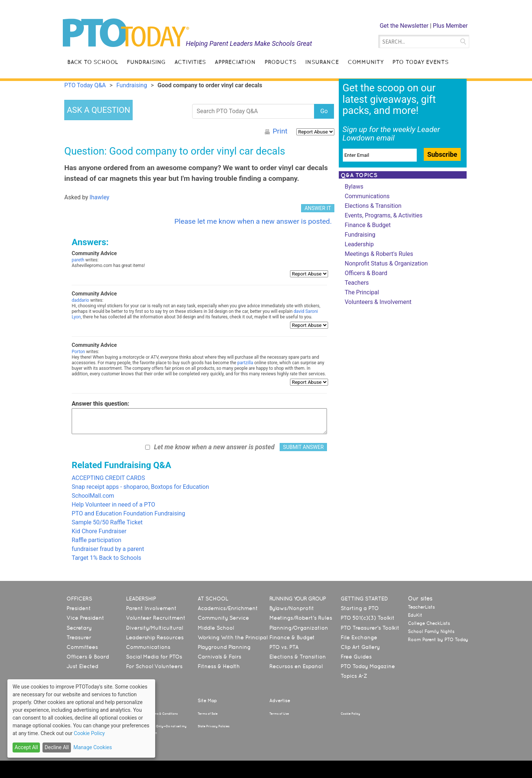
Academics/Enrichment (228, 608)
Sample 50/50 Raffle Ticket (107, 522)
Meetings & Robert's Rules (379, 254)
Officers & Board (366, 273)
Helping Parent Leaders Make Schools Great (249, 43)
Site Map (207, 701)
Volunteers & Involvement (378, 302)
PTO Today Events (420, 62)
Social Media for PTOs (154, 657)
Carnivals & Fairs (219, 657)
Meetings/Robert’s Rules (301, 618)
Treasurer (79, 637)
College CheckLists (429, 623)
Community (366, 62)
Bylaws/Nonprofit (292, 608)
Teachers (357, 283)
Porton (78, 352)
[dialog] (81, 718)
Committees (82, 647)
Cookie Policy (350, 714)
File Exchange (359, 637)
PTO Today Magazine (368, 666)
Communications (367, 196)
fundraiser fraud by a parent (108, 549)
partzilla (245, 363)
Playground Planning (224, 647)
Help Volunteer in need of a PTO (113, 505)
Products (280, 62)
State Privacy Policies (214, 726)
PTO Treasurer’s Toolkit (370, 628)
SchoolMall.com (93, 496)
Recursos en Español (296, 666)
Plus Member (450, 26)
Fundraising (146, 62)
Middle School (216, 628)
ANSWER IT (318, 208)
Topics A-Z (354, 676)
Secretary (79, 628)
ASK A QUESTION (98, 110)
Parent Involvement (151, 608)
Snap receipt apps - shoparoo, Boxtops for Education (140, 487)
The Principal (362, 292)
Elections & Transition (373, 206)
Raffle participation (96, 540)
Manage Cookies (93, 747)
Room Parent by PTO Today (438, 640)
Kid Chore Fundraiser (99, 531)
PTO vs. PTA (284, 647)
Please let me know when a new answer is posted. (253, 221)
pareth (78, 260)
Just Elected (82, 666)
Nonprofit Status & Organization (386, 263)
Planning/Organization (299, 628)
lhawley (100, 197)
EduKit (415, 615)
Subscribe (442, 154)
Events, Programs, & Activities (384, 215)
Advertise (280, 701)
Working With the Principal (233, 637)
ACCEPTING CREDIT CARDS (108, 478)
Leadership (359, 244)
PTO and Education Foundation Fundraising (128, 513)
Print (280, 131)
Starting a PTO (360, 608)
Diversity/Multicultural (154, 628)
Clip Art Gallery (360, 647)
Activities (190, 62)
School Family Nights (431, 632)
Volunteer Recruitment (156, 618)
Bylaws (354, 187)
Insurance (322, 62)
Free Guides (356, 657)
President (79, 608)
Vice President (85, 618)
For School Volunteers (154, 666)
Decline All (57, 747)
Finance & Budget (368, 225)
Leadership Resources (155, 637)
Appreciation (235, 62)
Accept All (26, 747)
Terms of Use (279, 714)
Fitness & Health (219, 666)
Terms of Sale (208, 714)
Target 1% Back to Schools (106, 558)
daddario (80, 300)
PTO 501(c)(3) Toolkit (368, 618)
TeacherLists (421, 607)
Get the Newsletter (404, 26)
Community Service (223, 618)
